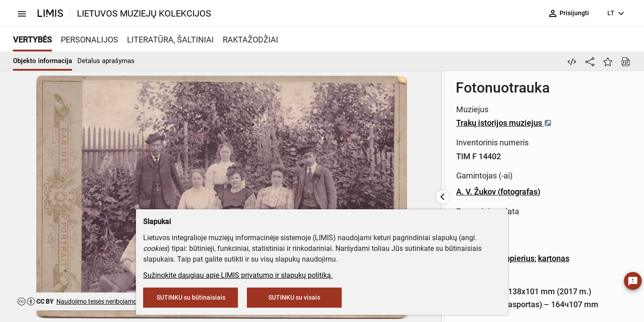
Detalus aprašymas (106, 61)
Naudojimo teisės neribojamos (98, 301)
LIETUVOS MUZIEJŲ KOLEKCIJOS (144, 13)
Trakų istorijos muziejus (276, 123)
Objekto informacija (42, 61)
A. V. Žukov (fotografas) (270, 192)
